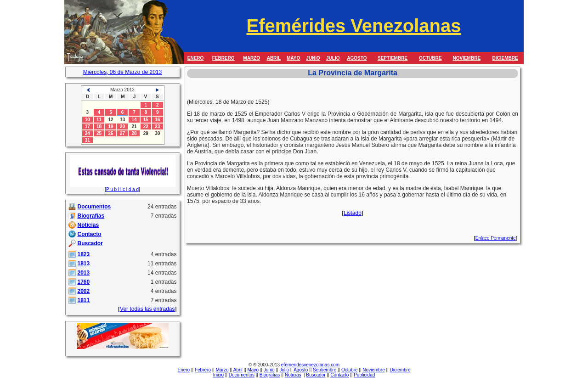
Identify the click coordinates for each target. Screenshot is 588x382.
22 (146, 126)
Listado (353, 213)
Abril (238, 370)
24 (88, 133)
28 (134, 133)
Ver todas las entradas (147, 309)
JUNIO (313, 58)
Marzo (222, 370)
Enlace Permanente (496, 238)
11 (99, 120)
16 (157, 120)
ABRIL (274, 58)
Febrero (203, 370)
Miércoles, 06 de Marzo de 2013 (122, 72)
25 (99, 133)
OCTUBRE (430, 58)
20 (122, 126)
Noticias (293, 375)
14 (134, 120)
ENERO (196, 58)
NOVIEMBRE (466, 58)
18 (99, 126)
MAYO (293, 58)
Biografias (270, 375)
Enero (184, 370)
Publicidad (364, 375)
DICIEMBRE (505, 58)
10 (88, 120)
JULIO (333, 58)
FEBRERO (223, 58)
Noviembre (373, 370)
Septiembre (325, 370)
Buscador (316, 375)
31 (88, 140)
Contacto (339, 375)
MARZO (252, 58)
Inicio (218, 375)
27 (122, 133)
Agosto (301, 370)
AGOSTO (357, 58)
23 (157, 126)
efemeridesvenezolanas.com (310, 365)
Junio (269, 370)
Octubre (350, 370)
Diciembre (400, 370)
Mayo (253, 370)
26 (110, 133)
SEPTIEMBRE (393, 58)
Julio (284, 370)
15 (146, 120)
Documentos (242, 375)
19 (110, 126)
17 (88, 126)
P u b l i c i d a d (122, 189)
